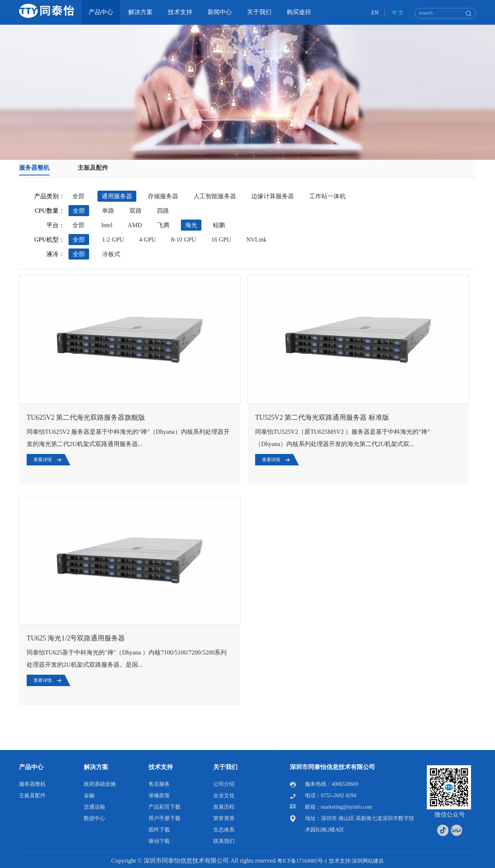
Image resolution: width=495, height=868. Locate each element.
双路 (136, 211)
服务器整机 (34, 168)
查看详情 (43, 460)
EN (375, 13)
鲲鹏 (219, 225)
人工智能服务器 (215, 196)
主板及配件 (93, 168)
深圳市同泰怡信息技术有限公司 (332, 767)
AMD (135, 225)
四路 (163, 211)
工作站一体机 (327, 196)
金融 (89, 796)
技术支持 (161, 767)
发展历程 (224, 807)
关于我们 (225, 767)
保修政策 (159, 796)
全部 (78, 196)
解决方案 (96, 767)
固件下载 (159, 830)
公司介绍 (224, 784)
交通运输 (94, 807)
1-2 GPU (113, 240)
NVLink (256, 240)
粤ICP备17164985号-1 (302, 861)
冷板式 (111, 254)
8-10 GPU (183, 240)
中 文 (398, 13)
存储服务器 (163, 196)
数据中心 (94, 818)
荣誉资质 (224, 818)
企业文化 (224, 796)
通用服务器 (117, 196)
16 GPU (221, 240)
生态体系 (224, 830)
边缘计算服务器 (273, 196)
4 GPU (147, 240)
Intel (107, 225)
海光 (191, 225)
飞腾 (163, 225)
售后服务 (159, 784)
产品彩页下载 (164, 807)
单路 (108, 211)
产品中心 (31, 767)
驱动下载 (159, 841)
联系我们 (224, 841)
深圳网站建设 (368, 861)
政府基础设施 (100, 784)
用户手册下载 (164, 818)
